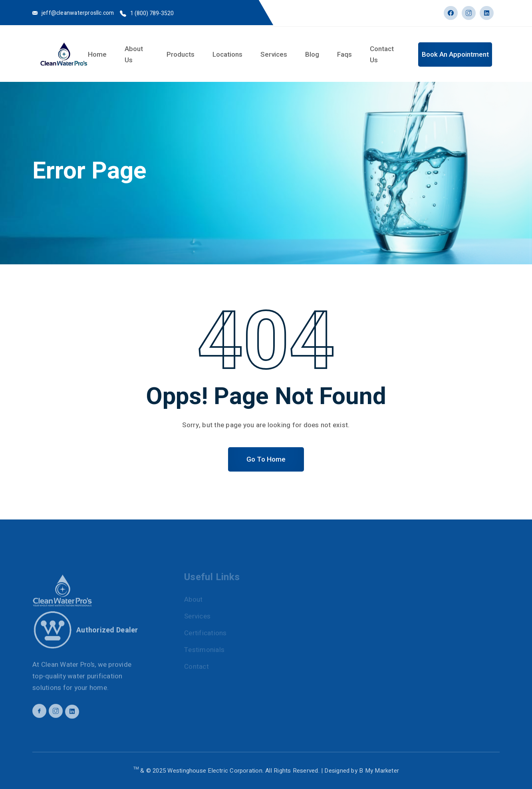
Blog (312, 54)
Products (181, 54)
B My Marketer (379, 771)
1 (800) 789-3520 (152, 13)
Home (97, 54)
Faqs (344, 54)
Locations (227, 54)
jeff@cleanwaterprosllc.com (78, 13)
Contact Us (382, 54)
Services (274, 54)
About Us (134, 54)
